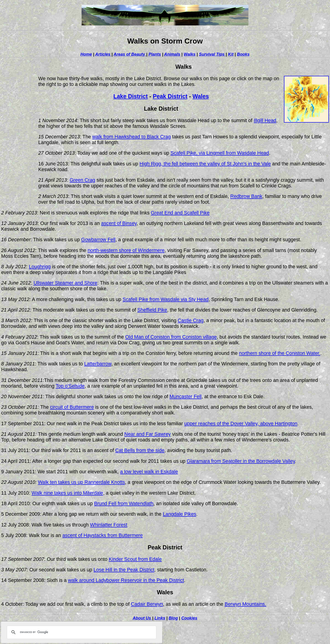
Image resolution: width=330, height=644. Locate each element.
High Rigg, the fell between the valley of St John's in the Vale (205, 164)
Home (86, 54)
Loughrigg (40, 267)
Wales (201, 96)
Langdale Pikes (179, 514)
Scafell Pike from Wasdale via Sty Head (166, 299)
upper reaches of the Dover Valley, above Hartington (241, 424)
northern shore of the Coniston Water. (280, 353)
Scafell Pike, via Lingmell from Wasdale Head (220, 153)
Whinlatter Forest (109, 525)
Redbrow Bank (246, 196)
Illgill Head (265, 121)
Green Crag (82, 180)
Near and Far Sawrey (148, 434)
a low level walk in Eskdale (149, 472)
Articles (103, 54)
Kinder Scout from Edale (135, 559)
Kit (231, 54)
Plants (155, 54)
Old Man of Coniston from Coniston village (171, 337)
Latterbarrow (98, 364)
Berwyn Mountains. (245, 604)
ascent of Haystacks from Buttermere (103, 535)
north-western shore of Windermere (126, 250)
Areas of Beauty (130, 54)
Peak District (170, 96)
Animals (172, 54)
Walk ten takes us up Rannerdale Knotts (81, 482)
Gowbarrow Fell (98, 240)
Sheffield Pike (152, 310)
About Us (142, 618)
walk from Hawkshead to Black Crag (132, 137)
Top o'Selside (70, 386)
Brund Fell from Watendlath (124, 504)
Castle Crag (191, 321)
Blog (173, 618)
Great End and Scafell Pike (180, 213)
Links (160, 618)
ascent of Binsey (119, 223)
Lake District (131, 96)
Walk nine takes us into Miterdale (67, 493)
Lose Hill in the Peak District (124, 570)
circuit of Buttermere (72, 407)
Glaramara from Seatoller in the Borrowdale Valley (241, 461)
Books (243, 54)
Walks (190, 54)
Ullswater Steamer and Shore (65, 283)
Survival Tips (212, 54)
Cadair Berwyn (147, 604)
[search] (81, 632)
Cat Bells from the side (140, 450)
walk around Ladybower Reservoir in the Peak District (126, 580)
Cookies (189, 618)
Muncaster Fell (186, 397)
